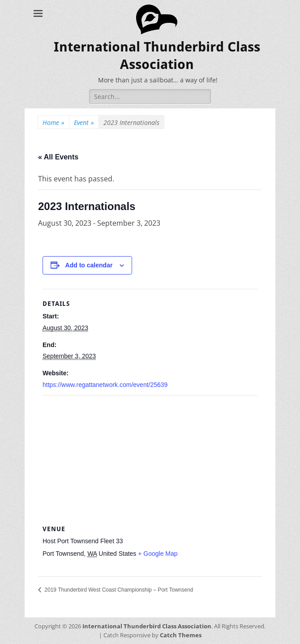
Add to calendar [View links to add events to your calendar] (89, 265)
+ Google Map (158, 554)
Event (84, 122)
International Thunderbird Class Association (147, 626)
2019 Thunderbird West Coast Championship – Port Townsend (118, 590)
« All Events (58, 157)
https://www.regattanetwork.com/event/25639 (105, 385)
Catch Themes (181, 635)
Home (54, 122)
